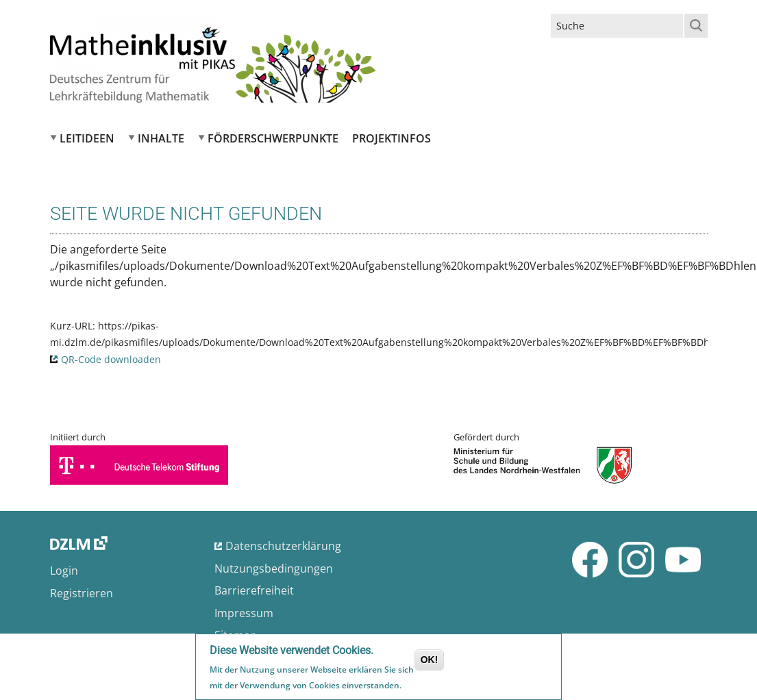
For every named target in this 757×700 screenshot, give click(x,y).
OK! (430, 662)
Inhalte (161, 138)
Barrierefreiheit (254, 590)
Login (64, 571)
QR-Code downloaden (111, 359)
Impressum (244, 613)
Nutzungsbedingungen (274, 568)
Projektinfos (392, 138)
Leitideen (87, 138)
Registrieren (82, 593)
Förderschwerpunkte (273, 138)
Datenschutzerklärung (283, 546)
